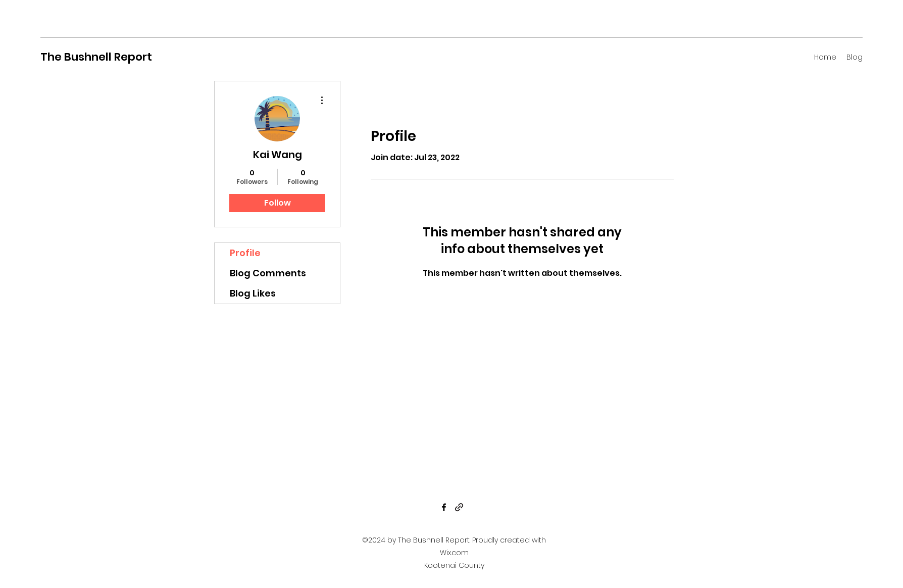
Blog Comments (268, 273)
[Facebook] (444, 507)
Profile (245, 253)
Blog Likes (253, 293)
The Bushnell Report (96, 57)
